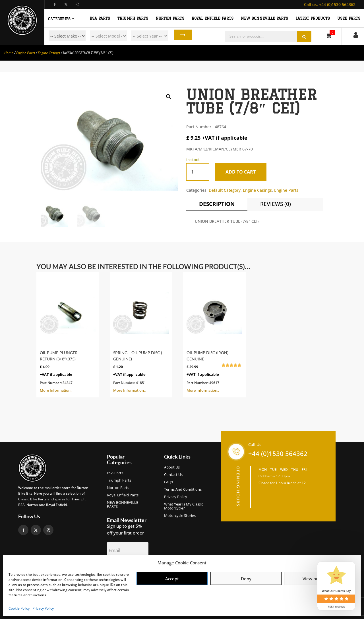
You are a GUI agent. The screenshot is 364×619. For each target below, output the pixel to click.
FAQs (168, 482)
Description (217, 204)
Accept (172, 579)
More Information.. (68, 334)
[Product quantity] (198, 172)
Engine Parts (26, 53)
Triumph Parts (119, 480)
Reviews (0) (276, 204)
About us (172, 467)
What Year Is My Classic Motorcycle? (184, 506)
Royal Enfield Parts (123, 495)
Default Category (225, 190)
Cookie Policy (19, 608)
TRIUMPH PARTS (133, 18)
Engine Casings (49, 53)
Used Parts (349, 18)
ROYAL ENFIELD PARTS (213, 18)
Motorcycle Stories (180, 516)
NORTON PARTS (170, 18)
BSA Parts (115, 473)
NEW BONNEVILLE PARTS (264, 18)
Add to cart (243, 172)
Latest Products (313, 18)
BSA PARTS (100, 18)
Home (9, 53)
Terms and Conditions (183, 490)
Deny (246, 579)
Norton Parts (118, 488)
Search (179, 36)
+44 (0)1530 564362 (330, 4)
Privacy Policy (43, 608)
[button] (169, 97)
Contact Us (173, 475)
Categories (59, 19)
